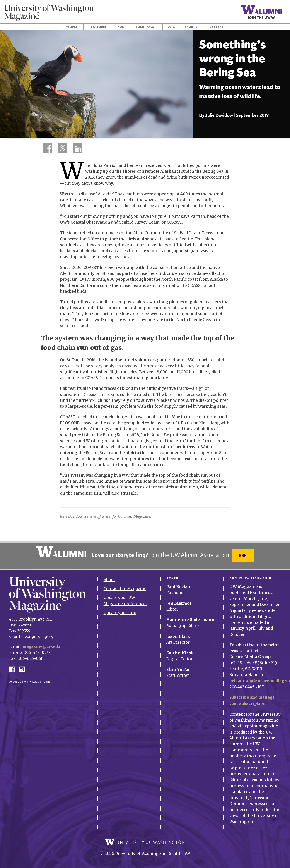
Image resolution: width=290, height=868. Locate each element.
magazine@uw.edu (42, 645)
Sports (191, 27)
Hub (121, 27)
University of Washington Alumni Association (61, 552)
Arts (171, 27)
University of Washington (145, 842)
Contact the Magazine (125, 587)
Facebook (14, 667)
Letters (216, 27)
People (72, 27)
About (109, 579)
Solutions (145, 27)
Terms (46, 680)
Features (99, 27)
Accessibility (17, 680)
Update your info (120, 611)
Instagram (23, 667)
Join (243, 555)
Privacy (34, 680)
